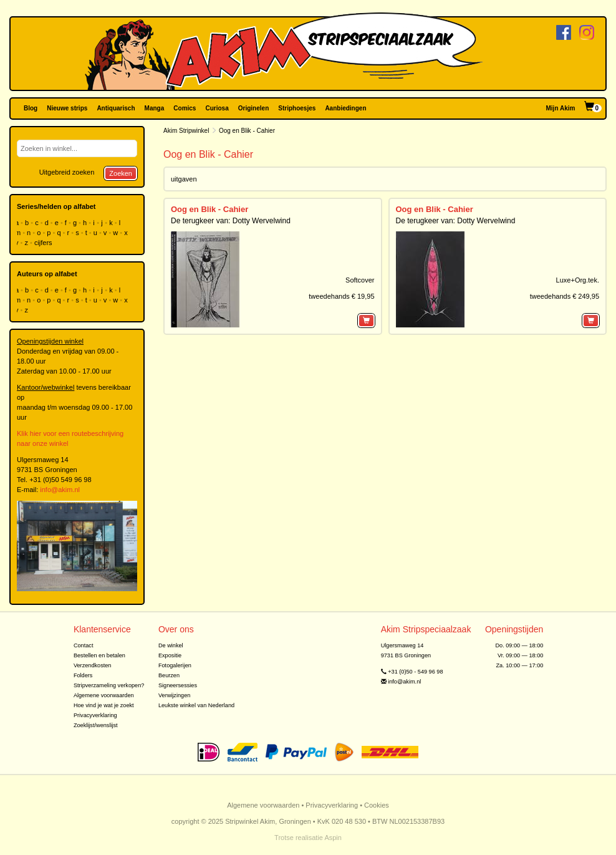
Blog (31, 108)
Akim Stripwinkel (186, 131)
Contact (84, 645)
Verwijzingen (174, 695)
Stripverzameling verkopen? (109, 685)
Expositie (170, 655)
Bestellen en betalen (99, 655)
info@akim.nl (60, 490)
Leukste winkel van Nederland (196, 705)
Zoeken (121, 173)
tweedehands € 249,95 (565, 296)
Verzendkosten (93, 665)
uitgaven (184, 179)
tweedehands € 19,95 (341, 296)
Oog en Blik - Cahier (209, 209)
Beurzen (169, 675)
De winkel (171, 645)
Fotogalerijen (175, 665)
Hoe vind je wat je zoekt (104, 705)
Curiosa (217, 108)
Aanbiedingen (345, 108)
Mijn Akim (561, 108)
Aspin (333, 838)
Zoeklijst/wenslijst (96, 725)
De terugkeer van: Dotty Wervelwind (231, 221)
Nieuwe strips (67, 108)
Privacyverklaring (95, 715)
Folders (83, 675)
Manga (155, 108)
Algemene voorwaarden (104, 695)
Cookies (377, 805)
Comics (185, 108)
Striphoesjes (297, 108)
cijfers (44, 243)
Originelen (253, 108)
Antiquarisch (116, 108)
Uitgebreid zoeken (67, 172)
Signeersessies (178, 685)
